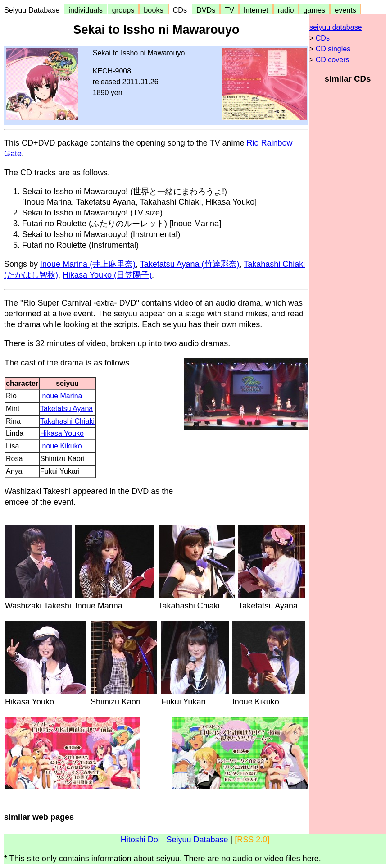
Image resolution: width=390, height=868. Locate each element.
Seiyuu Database (34, 10)
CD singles (333, 49)
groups (123, 10)
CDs (180, 10)
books (153, 10)
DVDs (206, 10)
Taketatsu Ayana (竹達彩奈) (190, 264)
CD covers (333, 60)
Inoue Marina (61, 396)
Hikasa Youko (62, 433)
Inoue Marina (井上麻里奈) (88, 264)
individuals (86, 10)
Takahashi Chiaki (67, 421)
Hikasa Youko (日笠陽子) (107, 275)
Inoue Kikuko (61, 446)
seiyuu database (336, 27)
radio (286, 10)
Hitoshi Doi (140, 840)
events (345, 10)
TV (229, 10)
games (315, 10)
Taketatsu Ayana (66, 409)
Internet (256, 10)
